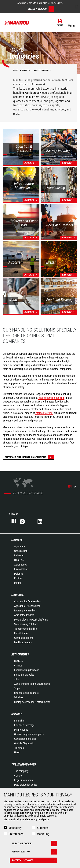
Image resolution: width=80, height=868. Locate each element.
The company (21, 771)
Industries (19, 555)
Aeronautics (20, 565)
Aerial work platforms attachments (32, 684)
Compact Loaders (24, 638)
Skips (17, 688)
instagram (25, 521)
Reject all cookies (34, 844)
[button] (71, 23)
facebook (12, 521)
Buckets (18, 661)
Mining (18, 583)
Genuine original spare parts (29, 734)
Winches (19, 697)
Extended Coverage (24, 725)
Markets (17, 540)
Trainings (19, 748)
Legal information (24, 780)
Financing (19, 721)
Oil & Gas (19, 560)
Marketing (43, 834)
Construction (21, 551)
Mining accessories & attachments (32, 702)
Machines (18, 595)
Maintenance (21, 730)
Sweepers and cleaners (26, 693)
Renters (18, 578)
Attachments (20, 655)
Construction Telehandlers (28, 601)
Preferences (16, 834)
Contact (18, 776)
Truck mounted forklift (26, 629)
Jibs (16, 679)
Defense (19, 574)
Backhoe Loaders (23, 642)
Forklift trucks (21, 633)
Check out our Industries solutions (29, 457)
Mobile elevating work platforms (31, 620)
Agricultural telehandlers (27, 606)
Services (17, 714)
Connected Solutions (25, 739)
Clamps (18, 666)
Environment (21, 569)
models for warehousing (51, 398)
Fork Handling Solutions (27, 670)
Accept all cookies (34, 860)
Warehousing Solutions (26, 624)
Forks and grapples (24, 675)
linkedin (43, 521)
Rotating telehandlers (25, 610)
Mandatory (15, 828)
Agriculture (20, 546)
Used (17, 752)
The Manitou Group (24, 765)
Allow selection (34, 852)
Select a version (41, 9)
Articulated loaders (24, 615)
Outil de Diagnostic (24, 743)
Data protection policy (26, 785)
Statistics (43, 828)
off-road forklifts (44, 413)
